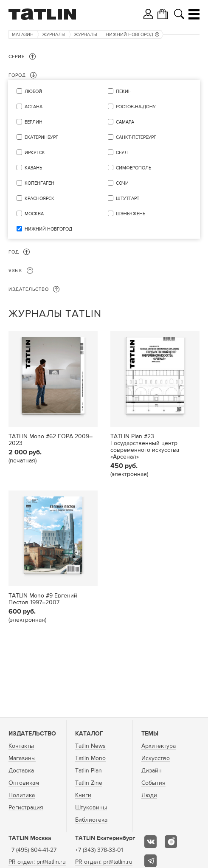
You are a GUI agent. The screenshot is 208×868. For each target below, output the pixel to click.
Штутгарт (128, 199)
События (153, 783)
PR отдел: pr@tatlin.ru (37, 862)
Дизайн (152, 771)
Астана (34, 107)
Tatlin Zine (89, 783)
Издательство (32, 734)
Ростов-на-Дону (136, 107)
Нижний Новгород (132, 35)
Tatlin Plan (89, 771)
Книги (83, 795)
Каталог (89, 734)
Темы (150, 734)
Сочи (122, 183)
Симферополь (134, 168)
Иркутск (35, 153)
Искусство (156, 758)
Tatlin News (90, 746)
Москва (34, 214)
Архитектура (159, 746)
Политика (22, 795)
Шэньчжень (131, 214)
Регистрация (26, 808)
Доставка (21, 771)
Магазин (23, 35)
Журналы (54, 35)
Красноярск (39, 199)
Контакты (21, 746)
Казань (33, 168)
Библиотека (91, 820)
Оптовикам (24, 783)
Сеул (122, 153)
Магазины (22, 758)
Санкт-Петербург (136, 137)
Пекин (124, 92)
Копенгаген (39, 183)
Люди (149, 795)
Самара (125, 122)
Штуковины (91, 808)
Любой (33, 92)
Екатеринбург (41, 137)
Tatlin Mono (90, 758)
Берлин (34, 122)
